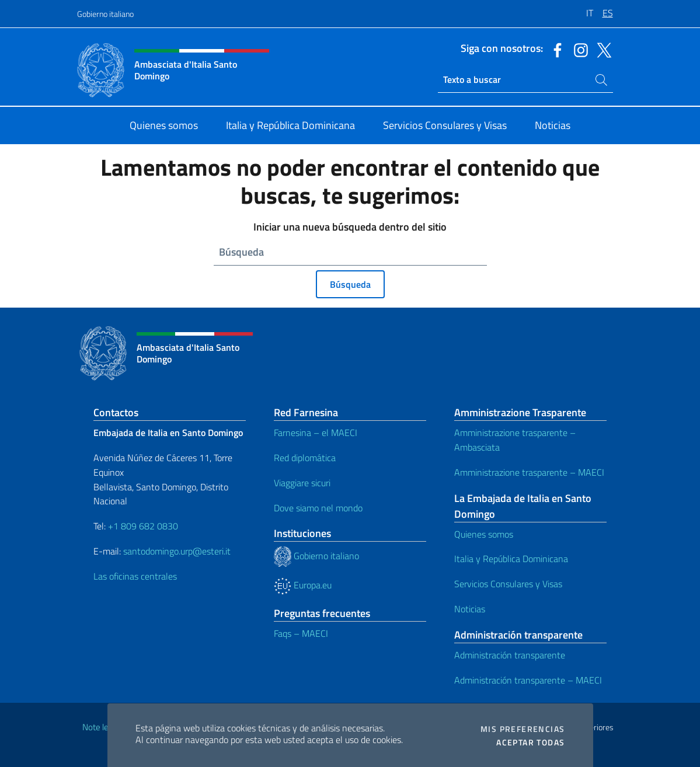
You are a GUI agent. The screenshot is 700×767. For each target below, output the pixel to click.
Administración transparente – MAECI (528, 680)
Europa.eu (303, 585)
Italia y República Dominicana (511, 559)
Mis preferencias (523, 729)
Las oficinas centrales (135, 576)
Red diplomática (305, 458)
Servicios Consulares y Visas (508, 584)
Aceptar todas (530, 742)
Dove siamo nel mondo (318, 508)
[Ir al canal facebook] (555, 49)
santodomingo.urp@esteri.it (177, 551)
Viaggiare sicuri (302, 483)
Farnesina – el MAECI (316, 433)
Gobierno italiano (105, 14)
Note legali (102, 727)
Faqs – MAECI (301, 633)
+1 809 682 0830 (143, 526)
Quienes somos (484, 534)
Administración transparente (510, 655)
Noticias (470, 609)
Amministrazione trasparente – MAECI (529, 472)
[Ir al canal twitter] (601, 49)
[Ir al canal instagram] (578, 49)
